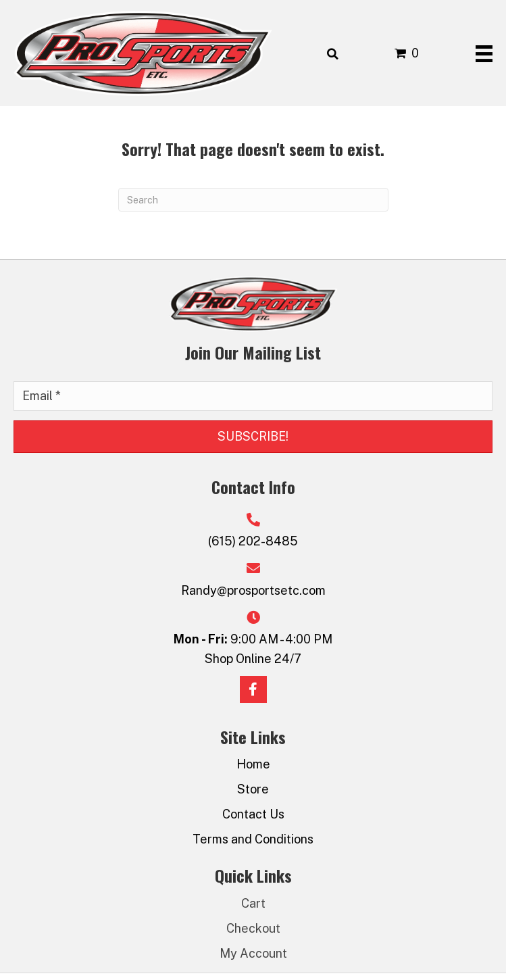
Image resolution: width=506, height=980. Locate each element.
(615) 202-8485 (253, 541)
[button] (253, 437)
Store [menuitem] (253, 789)
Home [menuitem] (253, 764)
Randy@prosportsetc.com (253, 590)
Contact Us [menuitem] (253, 814)
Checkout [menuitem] (253, 928)
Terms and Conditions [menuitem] (253, 839)
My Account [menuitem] (253, 953)
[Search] (253, 200)
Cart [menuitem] (253, 903)
